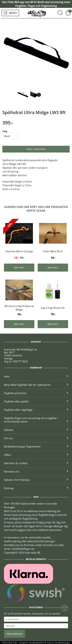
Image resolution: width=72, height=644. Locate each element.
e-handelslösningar (62, 643)
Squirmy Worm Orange (19, 251)
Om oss (36, 438)
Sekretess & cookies (36, 463)
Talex (15, 643)
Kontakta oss (36, 472)
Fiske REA (13, 2)
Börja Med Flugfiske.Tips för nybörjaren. (36, 385)
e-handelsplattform (36, 643)
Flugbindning (49, 6)
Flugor (31, 6)
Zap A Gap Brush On (53, 308)
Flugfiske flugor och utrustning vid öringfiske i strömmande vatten (36, 420)
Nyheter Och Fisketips (36, 480)
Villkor (36, 455)
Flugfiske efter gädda (36, 401)
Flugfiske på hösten (36, 393)
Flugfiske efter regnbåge (36, 410)
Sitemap (36, 488)
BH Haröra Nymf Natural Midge (19, 308)
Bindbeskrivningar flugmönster (36, 447)
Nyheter (36, 430)
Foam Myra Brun (53, 251)
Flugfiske (21, 6)
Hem (36, 377)
